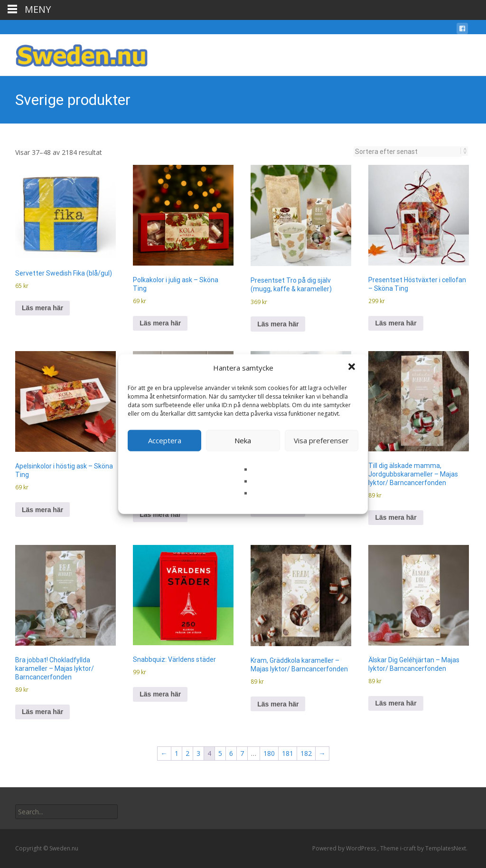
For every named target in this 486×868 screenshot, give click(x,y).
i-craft (409, 848)
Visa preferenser (321, 440)
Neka (243, 440)
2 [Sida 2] (187, 753)
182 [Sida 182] (306, 753)
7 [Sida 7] (242, 753)
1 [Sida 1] (177, 753)
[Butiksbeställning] (408, 152)
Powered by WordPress (345, 848)
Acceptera (165, 440)
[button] (353, 368)
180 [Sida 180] (269, 753)
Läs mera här (42, 308)
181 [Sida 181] (288, 753)
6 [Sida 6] (231, 753)
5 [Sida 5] (220, 753)
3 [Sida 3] (198, 753)
